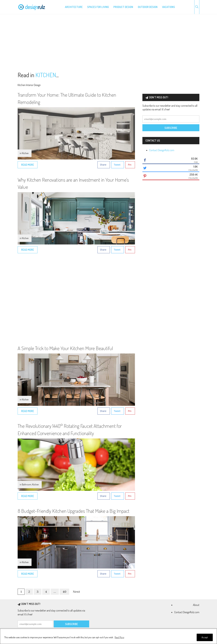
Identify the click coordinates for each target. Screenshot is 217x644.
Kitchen (25, 153)
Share (103, 165)
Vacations (169, 7)
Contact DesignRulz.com (162, 150)
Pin (130, 165)
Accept (205, 637)
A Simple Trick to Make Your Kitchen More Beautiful (65, 348)
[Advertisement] (108, 43)
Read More (119, 637)
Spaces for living (98, 7)
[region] (108, 636)
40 (64, 592)
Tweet (117, 165)
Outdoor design (148, 7)
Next (76, 592)
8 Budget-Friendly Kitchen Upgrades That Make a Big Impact (73, 511)
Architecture (74, 7)
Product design (123, 7)
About (196, 605)
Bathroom (27, 484)
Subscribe (171, 128)
